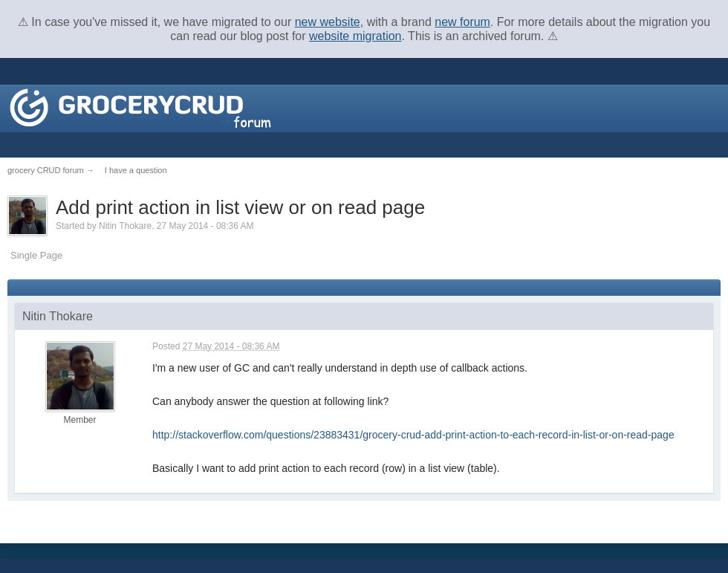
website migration (355, 36)
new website (328, 22)
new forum (462, 22)
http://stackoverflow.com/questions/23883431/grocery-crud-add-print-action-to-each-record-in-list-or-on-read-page (413, 435)
